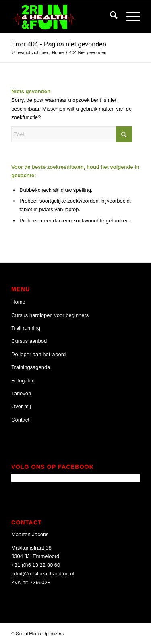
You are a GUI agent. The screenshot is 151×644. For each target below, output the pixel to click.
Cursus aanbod (29, 341)
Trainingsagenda (31, 367)
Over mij (21, 406)
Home (18, 302)
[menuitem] (110, 17)
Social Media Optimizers (40, 634)
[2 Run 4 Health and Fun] (63, 17)
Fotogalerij (24, 381)
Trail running (26, 328)
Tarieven (21, 393)
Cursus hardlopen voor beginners (50, 315)
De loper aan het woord (38, 354)
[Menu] (129, 17)
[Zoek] (110, 17)
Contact (20, 420)
